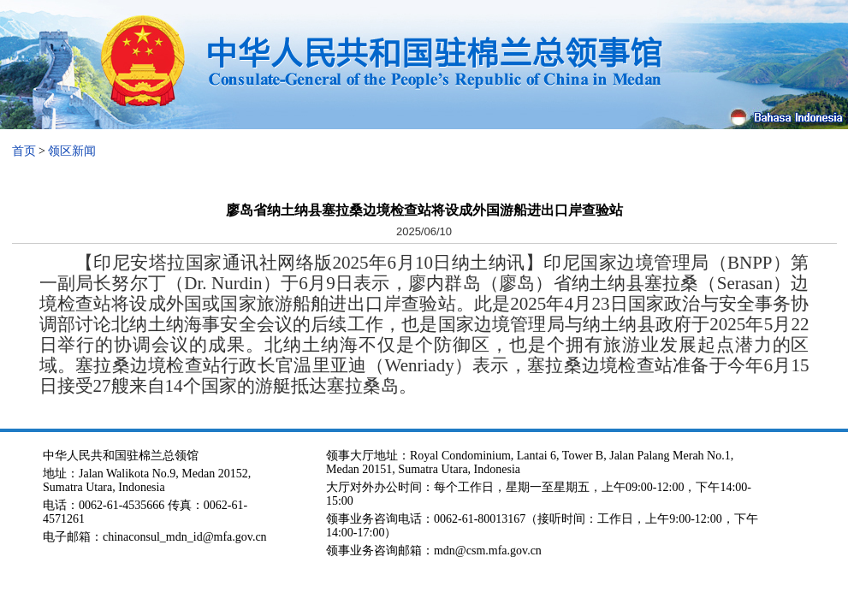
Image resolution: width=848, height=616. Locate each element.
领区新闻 (72, 151)
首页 (24, 151)
